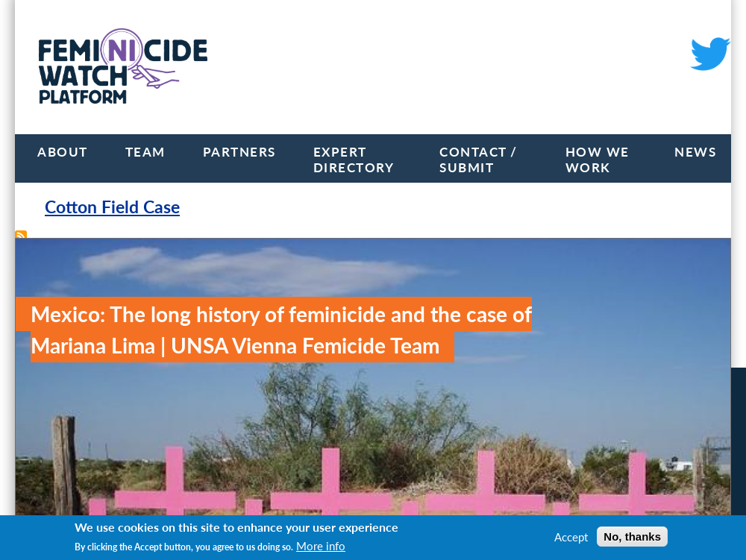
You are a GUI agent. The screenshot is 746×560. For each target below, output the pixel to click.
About (63, 152)
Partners (239, 152)
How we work (598, 160)
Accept (571, 537)
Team (145, 152)
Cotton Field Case (112, 207)
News (695, 152)
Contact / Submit (479, 160)
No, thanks (632, 537)
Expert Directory (354, 160)
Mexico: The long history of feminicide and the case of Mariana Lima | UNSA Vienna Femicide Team (281, 330)
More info (321, 546)
